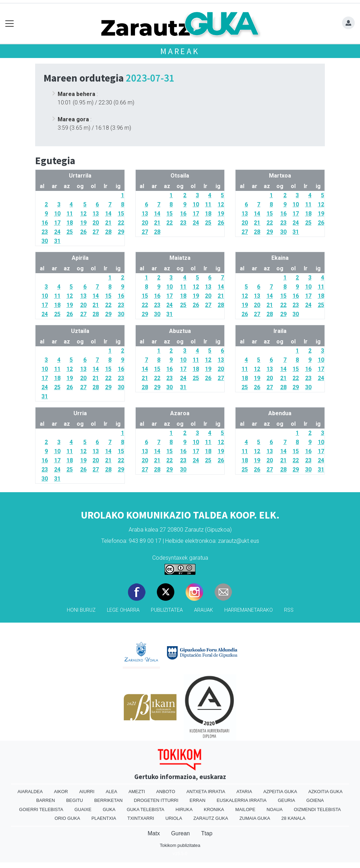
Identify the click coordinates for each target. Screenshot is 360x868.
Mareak (180, 51)
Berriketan (108, 800)
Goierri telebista (41, 809)
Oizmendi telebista (317, 809)
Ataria (244, 792)
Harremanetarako (249, 610)
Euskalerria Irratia (242, 800)
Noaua (275, 809)
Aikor (61, 792)
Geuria (286, 800)
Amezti (137, 792)
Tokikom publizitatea (180, 845)
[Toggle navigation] (10, 24)
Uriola (174, 818)
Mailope (245, 809)
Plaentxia (104, 818)
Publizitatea (167, 610)
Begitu (75, 800)
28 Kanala (293, 818)
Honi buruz (81, 610)
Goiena (315, 800)
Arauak (204, 610)
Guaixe (83, 809)
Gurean (181, 833)
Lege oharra (123, 610)
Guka (109, 809)
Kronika (214, 809)
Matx (154, 833)
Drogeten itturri (156, 800)
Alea (112, 792)
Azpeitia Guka (280, 792)
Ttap (207, 833)
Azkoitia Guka (325, 792)
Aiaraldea (30, 792)
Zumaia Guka (255, 818)
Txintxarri (141, 818)
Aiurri (87, 792)
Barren (46, 800)
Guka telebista (145, 809)
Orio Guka (67, 818)
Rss (289, 610)
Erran (197, 800)
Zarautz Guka (211, 818)
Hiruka (184, 809)
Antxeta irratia (206, 792)
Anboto (166, 792)
